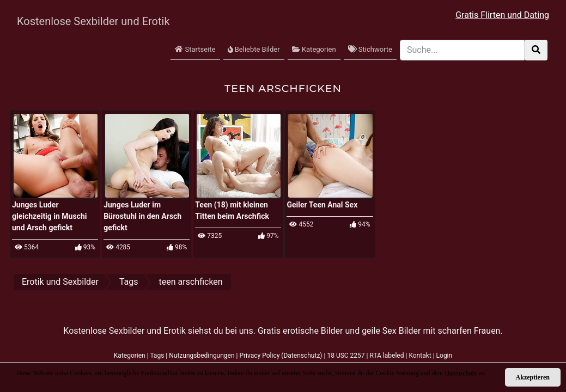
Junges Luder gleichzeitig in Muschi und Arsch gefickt (49, 216)
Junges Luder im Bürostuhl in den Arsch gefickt (142, 216)
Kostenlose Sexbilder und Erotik (83, 21)
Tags (157, 356)
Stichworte (370, 49)
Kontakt (420, 356)
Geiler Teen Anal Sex (322, 205)
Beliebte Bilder (254, 49)
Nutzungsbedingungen (202, 356)
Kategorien (314, 49)
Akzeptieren (533, 377)
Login (445, 356)
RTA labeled (387, 356)
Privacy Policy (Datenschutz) (281, 356)
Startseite (195, 49)
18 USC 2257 (346, 356)
